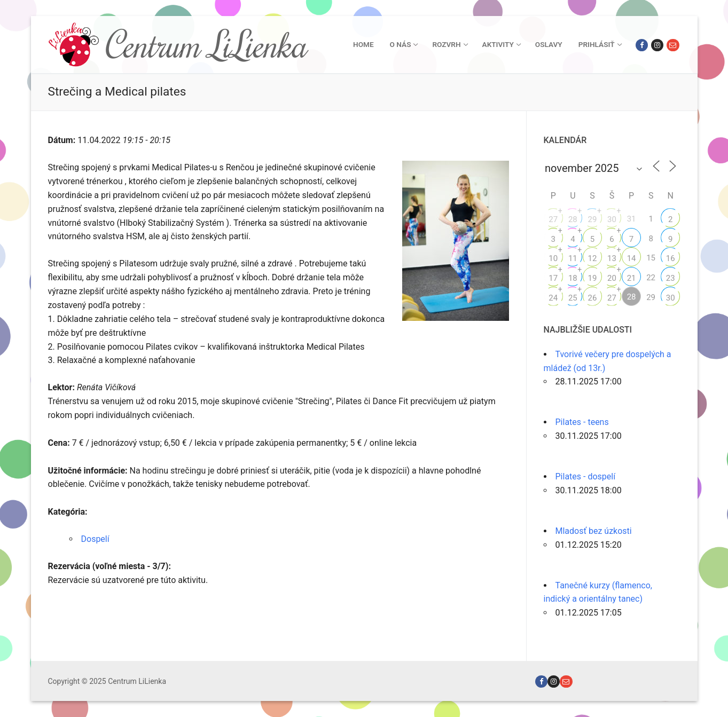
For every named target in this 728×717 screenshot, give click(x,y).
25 (573, 298)
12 (592, 258)
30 (612, 219)
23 (671, 278)
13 (612, 258)
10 (553, 258)
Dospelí (95, 539)
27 (553, 219)
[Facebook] (642, 45)
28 (573, 219)
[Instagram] (657, 45)
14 (632, 258)
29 (592, 219)
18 (573, 278)
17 (553, 278)
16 (671, 258)
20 (612, 278)
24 (553, 298)
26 (592, 298)
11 (573, 258)
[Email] (673, 45)
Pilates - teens (582, 422)
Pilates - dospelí (586, 476)
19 (592, 278)
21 (632, 278)
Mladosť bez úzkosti (594, 531)
